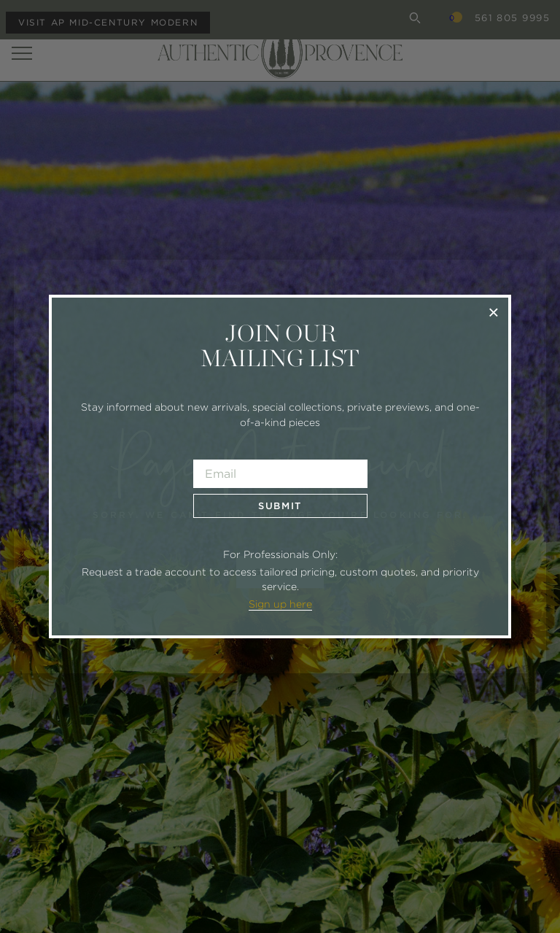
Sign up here (280, 604)
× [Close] (493, 312)
